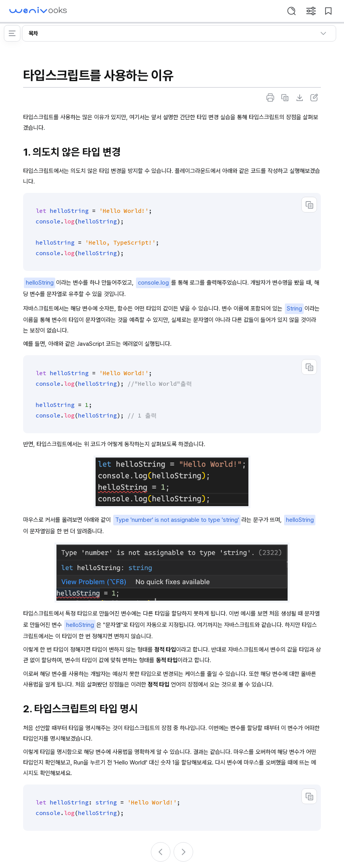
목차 (179, 33)
